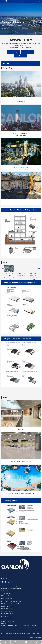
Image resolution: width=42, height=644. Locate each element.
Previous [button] (3, 269)
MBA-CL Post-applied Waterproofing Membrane (11, 601)
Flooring (21, 56)
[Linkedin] (6, 582)
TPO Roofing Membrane (6, 593)
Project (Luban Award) (21, 135)
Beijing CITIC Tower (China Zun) (21, 133)
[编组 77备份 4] (21, 362)
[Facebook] (3, 582)
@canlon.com (9, 623)
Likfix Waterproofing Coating (7, 598)
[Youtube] (9, 582)
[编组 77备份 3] (21, 233)
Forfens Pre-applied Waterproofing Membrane (11, 588)
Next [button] (39, 269)
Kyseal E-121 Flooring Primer (7, 606)
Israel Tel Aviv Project (21, 201)
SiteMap (39, 638)
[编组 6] (21, 118)
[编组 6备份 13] (21, 152)
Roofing (28, 52)
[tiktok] (12, 582)
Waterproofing (14, 52)
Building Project (21, 101)
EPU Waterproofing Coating (7, 614)
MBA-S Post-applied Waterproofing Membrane (11, 604)
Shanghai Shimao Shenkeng (21, 167)
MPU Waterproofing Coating (7, 596)
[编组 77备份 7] (21, 525)
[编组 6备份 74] (21, 446)
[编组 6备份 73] (21, 414)
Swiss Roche (21, 100)
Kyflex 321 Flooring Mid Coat (7, 609)
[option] (9, 271)
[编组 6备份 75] (21, 478)
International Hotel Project (21, 169)
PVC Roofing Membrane (6, 591)
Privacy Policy (33, 638)
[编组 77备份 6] (21, 307)
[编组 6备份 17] (21, 84)
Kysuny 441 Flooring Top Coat (8, 611)
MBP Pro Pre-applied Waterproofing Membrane (11, 586)
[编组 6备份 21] (21, 185)
